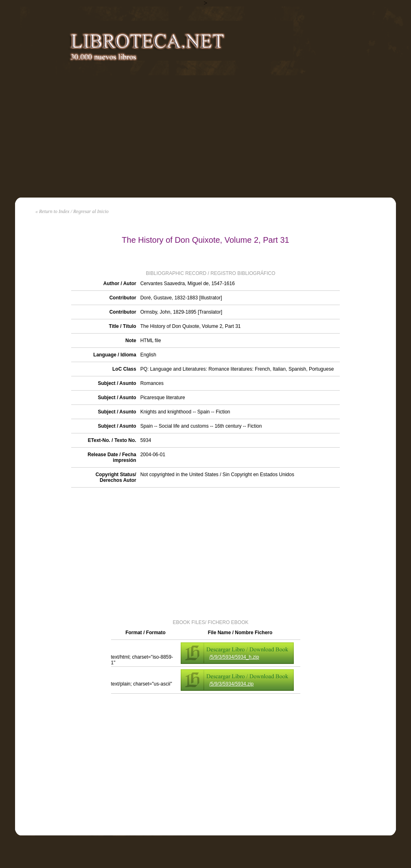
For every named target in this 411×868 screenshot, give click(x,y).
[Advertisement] (205, 136)
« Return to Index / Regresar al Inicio (72, 211)
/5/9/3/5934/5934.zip (232, 684)
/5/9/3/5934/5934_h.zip (234, 657)
